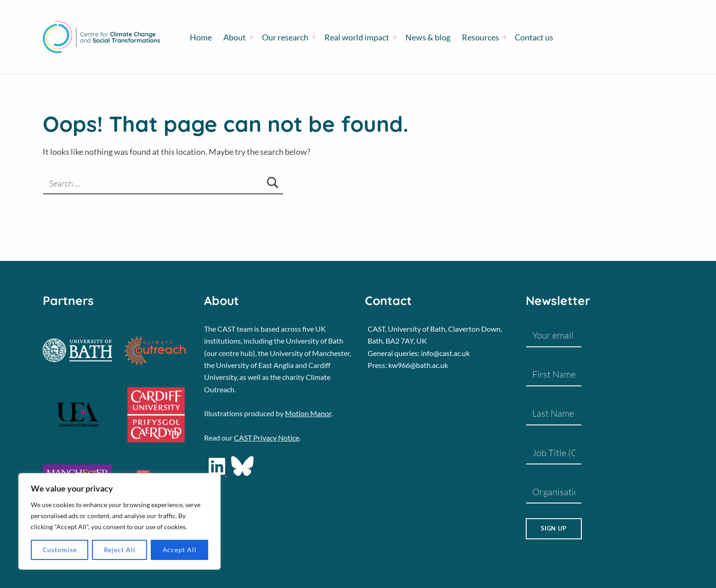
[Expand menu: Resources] (505, 37)
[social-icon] (242, 473)
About (235, 37)
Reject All (120, 550)
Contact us (534, 37)
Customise (60, 550)
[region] (119, 521)
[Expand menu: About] (251, 37)
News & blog (428, 37)
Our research (285, 37)
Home (201, 37)
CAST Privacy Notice (267, 438)
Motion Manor (308, 413)
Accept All (180, 550)
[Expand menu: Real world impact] (395, 37)
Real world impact (357, 37)
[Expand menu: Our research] (314, 37)
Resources (480, 37)
